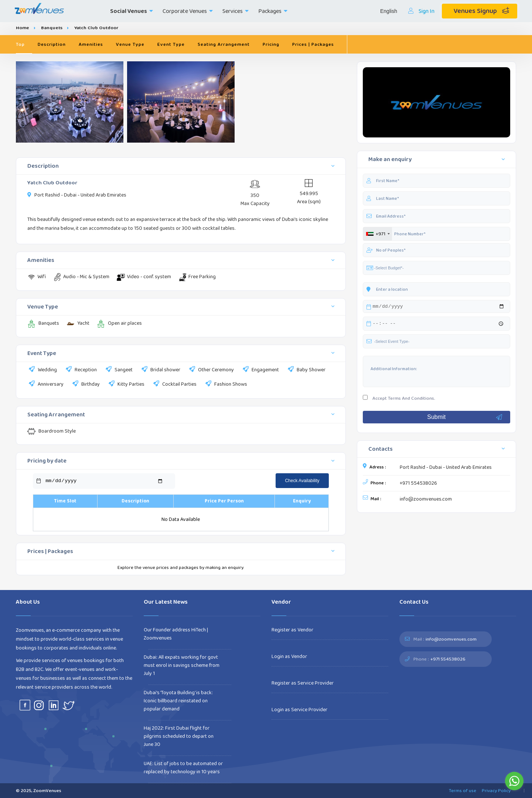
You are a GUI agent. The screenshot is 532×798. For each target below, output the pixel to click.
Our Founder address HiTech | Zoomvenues (176, 634)
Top (20, 44)
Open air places (119, 323)
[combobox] (378, 234)
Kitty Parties (126, 385)
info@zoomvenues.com (426, 500)
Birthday (85, 385)
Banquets (52, 28)
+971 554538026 (418, 484)
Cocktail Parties (174, 385)
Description (52, 44)
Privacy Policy (496, 791)
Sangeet (118, 370)
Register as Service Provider (303, 683)
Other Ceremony (211, 370)
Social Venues (132, 11)
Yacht (78, 323)
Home (23, 28)
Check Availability (302, 481)
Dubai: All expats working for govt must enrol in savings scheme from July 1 (182, 665)
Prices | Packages (313, 44)
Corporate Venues (188, 11)
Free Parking (197, 277)
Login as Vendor (289, 657)
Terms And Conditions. (412, 399)
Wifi (37, 277)
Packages (273, 11)
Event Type (171, 44)
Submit (465, 418)
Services (236, 11)
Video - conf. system (144, 277)
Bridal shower (160, 370)
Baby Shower (306, 370)
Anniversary (45, 385)
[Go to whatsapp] (514, 781)
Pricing (271, 44)
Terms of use (463, 791)
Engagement (260, 370)
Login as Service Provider (299, 710)
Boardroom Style (52, 431)
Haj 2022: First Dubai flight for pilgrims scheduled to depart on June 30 (179, 736)
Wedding (42, 370)
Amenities (91, 44)
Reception (81, 370)
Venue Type (130, 44)
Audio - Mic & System (81, 277)
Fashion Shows (226, 385)
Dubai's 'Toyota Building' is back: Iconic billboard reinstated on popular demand (178, 701)
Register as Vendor (292, 630)
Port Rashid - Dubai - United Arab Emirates (446, 468)
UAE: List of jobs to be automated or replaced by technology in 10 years (183, 768)
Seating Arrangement (224, 44)
